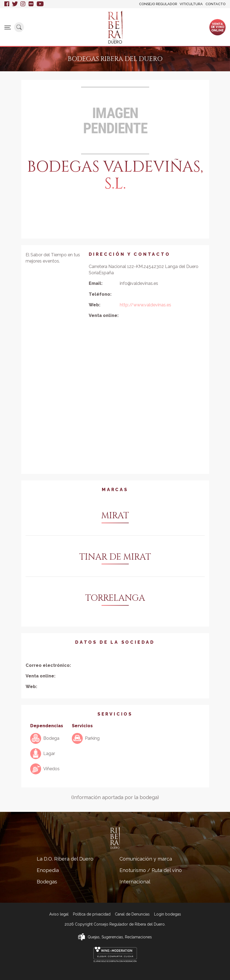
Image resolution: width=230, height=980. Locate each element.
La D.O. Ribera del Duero (65, 859)
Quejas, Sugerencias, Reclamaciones (120, 937)
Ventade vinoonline (217, 27)
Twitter (15, 4)
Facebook (7, 4)
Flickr (31, 4)
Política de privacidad (92, 914)
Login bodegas (168, 914)
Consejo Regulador (158, 4)
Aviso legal (59, 914)
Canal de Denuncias (132, 914)
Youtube (40, 4)
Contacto (216, 4)
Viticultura (191, 4)
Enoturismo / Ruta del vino (151, 870)
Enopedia (48, 870)
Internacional (135, 882)
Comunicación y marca (146, 859)
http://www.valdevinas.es (145, 305)
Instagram (23, 4)
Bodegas (47, 882)
